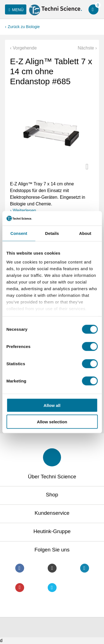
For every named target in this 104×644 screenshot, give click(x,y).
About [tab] (85, 233)
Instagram (52, 568)
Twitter (52, 588)
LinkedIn (85, 568)
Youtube (20, 588)
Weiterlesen (24, 211)
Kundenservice (52, 513)
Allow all (52, 405)
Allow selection (52, 422)
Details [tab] (52, 233)
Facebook (20, 568)
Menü (15, 10)
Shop (52, 495)
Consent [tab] (19, 233)
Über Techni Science (52, 477)
